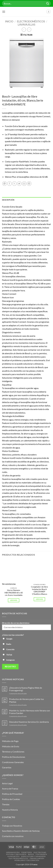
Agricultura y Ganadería (33, 856)
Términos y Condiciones (13, 752)
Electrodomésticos (31, 21)
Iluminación (13, 856)
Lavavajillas (26, 24)
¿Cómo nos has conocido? (13, 635)
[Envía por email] (24, 184)
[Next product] (24, 30)
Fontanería (41, 854)
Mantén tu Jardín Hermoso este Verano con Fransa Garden (30, 712)
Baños (31, 854)
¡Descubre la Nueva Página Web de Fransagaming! (26, 689)
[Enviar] (48, 3)
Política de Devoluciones (14, 757)
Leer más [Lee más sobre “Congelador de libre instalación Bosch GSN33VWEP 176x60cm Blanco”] (39, 599)
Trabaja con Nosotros (12, 826)
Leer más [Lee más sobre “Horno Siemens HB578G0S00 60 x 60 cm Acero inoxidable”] (14, 600)
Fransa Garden (37, 858)
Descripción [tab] (8, 200)
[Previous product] (29, 30)
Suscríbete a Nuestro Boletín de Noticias (21, 831)
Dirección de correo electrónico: (26, 626)
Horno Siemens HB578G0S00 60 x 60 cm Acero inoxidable (14, 593)
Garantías (7, 767)
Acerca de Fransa (10, 789)
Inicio (9, 21)
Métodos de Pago (10, 741)
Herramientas (13, 852)
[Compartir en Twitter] (19, 184)
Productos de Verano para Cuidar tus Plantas (26, 700)
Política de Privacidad (12, 794)
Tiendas (6, 804)
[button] (4, 12)
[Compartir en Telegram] (29, 184)
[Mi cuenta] (48, 12)
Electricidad (40, 852)
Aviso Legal (7, 783)
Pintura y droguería (16, 854)
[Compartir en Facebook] (9, 184)
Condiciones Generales (13, 762)
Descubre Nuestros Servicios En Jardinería (29, 722)
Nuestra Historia (10, 810)
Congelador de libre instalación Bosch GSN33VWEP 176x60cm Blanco (39, 590)
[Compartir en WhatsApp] (5, 184)
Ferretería (27, 852)
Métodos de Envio (11, 746)
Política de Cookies (11, 799)
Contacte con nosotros (13, 836)
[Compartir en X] (14, 184)
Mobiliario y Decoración (27, 860)
